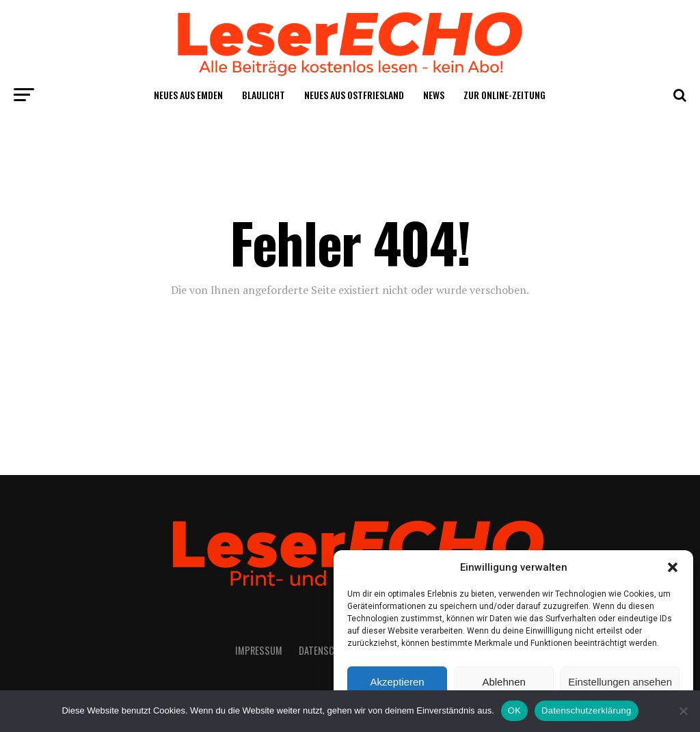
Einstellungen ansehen (620, 682)
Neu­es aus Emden (188, 95)
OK (514, 710)
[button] (673, 567)
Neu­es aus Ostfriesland (354, 95)
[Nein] (683, 711)
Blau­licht (264, 95)
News (434, 95)
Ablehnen (503, 682)
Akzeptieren (397, 682)
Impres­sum (259, 650)
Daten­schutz (327, 650)
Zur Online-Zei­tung (504, 95)
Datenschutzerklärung (586, 710)
